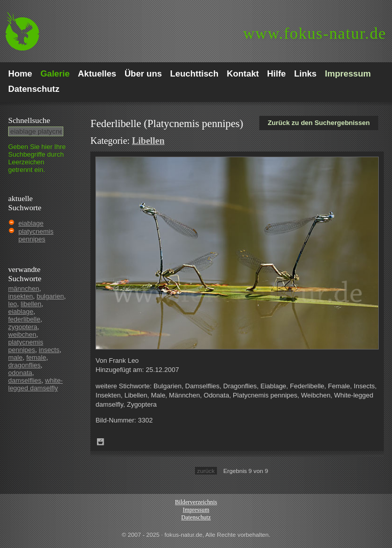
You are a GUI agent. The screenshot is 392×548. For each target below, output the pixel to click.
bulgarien (51, 296)
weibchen (22, 334)
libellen (31, 304)
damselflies (25, 380)
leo (13, 304)
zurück (206, 471)
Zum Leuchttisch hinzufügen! (101, 442)
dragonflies (24, 365)
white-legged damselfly (35, 384)
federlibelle (24, 319)
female (36, 357)
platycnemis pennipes (36, 235)
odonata (20, 373)
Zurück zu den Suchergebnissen (318, 123)
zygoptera (23, 327)
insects (49, 350)
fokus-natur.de (315, 33)
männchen (24, 289)
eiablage (31, 223)
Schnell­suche (29, 120)
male (15, 357)
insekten (20, 296)
